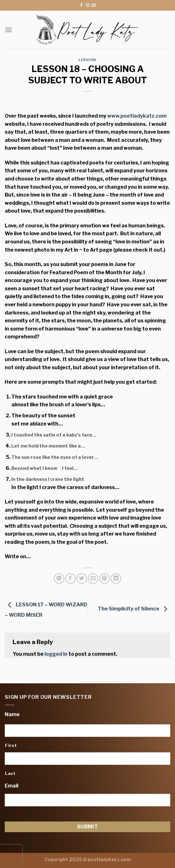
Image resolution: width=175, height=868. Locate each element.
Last (10, 773)
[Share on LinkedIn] (116, 579)
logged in (56, 654)
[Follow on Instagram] (88, 5)
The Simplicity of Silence (134, 609)
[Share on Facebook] (70, 579)
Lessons (87, 60)
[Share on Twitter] (82, 579)
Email (12, 786)
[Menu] (9, 30)
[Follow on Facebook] (81, 5)
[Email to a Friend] (93, 579)
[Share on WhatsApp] (59, 579)
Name (12, 714)
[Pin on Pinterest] (105, 579)
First (11, 745)
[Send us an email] (94, 5)
